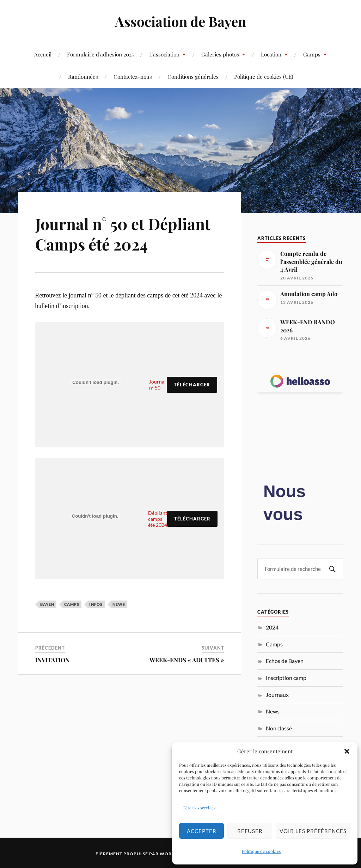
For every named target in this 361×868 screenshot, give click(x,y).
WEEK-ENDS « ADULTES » (187, 660)
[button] (347, 751)
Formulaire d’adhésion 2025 (100, 54)
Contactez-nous (133, 76)
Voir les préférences (313, 831)
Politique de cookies (261, 851)
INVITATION (52, 660)
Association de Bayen (180, 21)
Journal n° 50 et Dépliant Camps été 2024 (123, 234)
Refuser (250, 831)
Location (271, 54)
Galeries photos (220, 54)
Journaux (277, 695)
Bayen (47, 604)
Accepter (202, 831)
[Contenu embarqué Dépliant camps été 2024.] (95, 516)
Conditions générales (193, 76)
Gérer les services (199, 808)
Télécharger (192, 385)
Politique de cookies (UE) (264, 76)
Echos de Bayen (285, 661)
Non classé (279, 728)
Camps (312, 54)
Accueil (43, 54)
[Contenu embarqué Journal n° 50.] (96, 382)
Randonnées (83, 76)
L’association (164, 54)
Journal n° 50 (157, 385)
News (119, 604)
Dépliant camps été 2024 (158, 519)
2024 (272, 627)
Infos (96, 604)
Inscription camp (286, 678)
